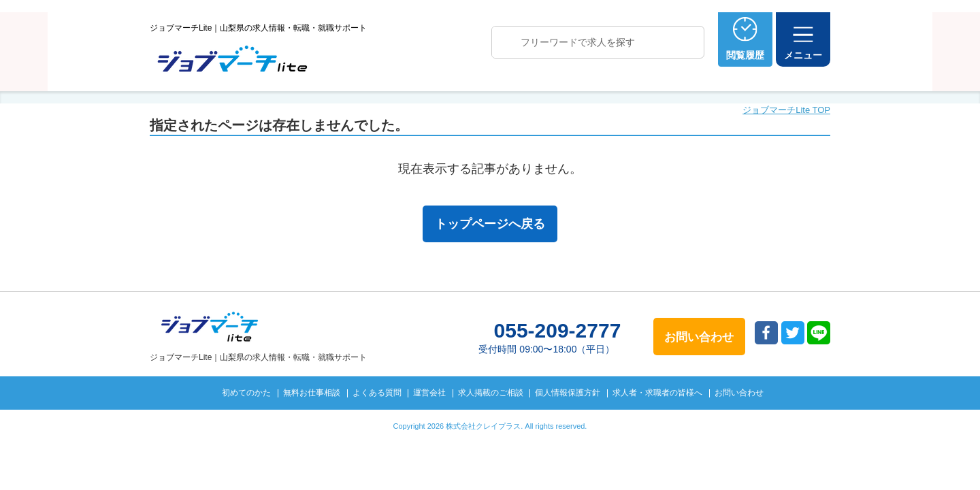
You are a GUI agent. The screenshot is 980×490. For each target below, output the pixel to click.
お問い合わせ (739, 393)
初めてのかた (246, 393)
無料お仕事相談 (312, 393)
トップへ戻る (894, 457)
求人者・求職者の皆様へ (657, 393)
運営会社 (429, 393)
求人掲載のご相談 (491, 393)
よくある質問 (377, 393)
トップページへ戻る (490, 224)
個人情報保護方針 (568, 393)
